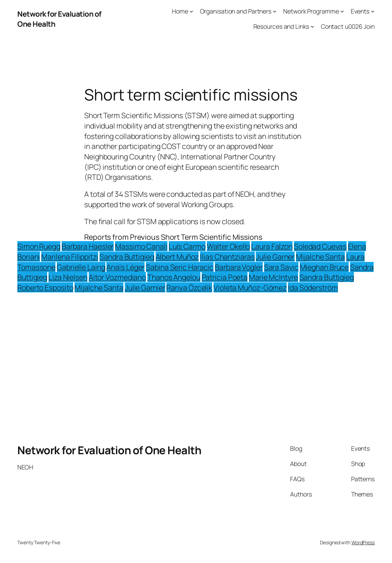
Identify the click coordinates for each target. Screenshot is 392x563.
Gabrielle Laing (81, 267)
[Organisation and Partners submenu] (275, 11)
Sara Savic (281, 267)
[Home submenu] (191, 11)
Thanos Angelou (174, 277)
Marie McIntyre (273, 277)
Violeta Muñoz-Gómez (250, 287)
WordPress (363, 542)
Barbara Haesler (88, 246)
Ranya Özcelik (189, 287)
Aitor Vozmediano (117, 277)
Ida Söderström (313, 287)
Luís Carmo (187, 246)
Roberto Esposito (45, 287)
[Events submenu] (373, 11)
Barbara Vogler (239, 267)
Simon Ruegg (39, 246)
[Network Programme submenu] (342, 11)
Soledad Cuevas (320, 246)
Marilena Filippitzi (70, 257)
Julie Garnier (145, 287)
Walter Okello (229, 246)
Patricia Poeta (225, 277)
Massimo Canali (141, 246)
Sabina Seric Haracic (180, 267)
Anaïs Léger (125, 267)
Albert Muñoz (177, 257)
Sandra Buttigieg (127, 257)
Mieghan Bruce (324, 267)
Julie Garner (275, 257)
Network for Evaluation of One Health (109, 450)
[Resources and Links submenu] (312, 27)
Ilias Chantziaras (227, 257)
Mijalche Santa (320, 257)
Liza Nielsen (68, 277)
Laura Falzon (272, 246)
